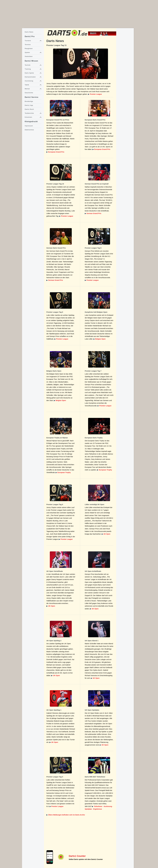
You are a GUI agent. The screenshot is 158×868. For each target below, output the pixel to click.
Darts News (29, 32)
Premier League (96, 94)
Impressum (29, 126)
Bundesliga (29, 101)
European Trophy (64, 472)
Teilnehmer (98, 806)
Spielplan (88, 809)
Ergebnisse (98, 809)
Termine (28, 45)
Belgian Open (100, 339)
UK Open (107, 534)
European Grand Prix (56, 152)
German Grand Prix (94, 213)
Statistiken (29, 56)
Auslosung (108, 806)
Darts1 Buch (29, 109)
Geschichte (29, 93)
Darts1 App (29, 105)
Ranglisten (29, 49)
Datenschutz (29, 130)
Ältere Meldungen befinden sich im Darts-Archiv (67, 815)
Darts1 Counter (77, 856)
